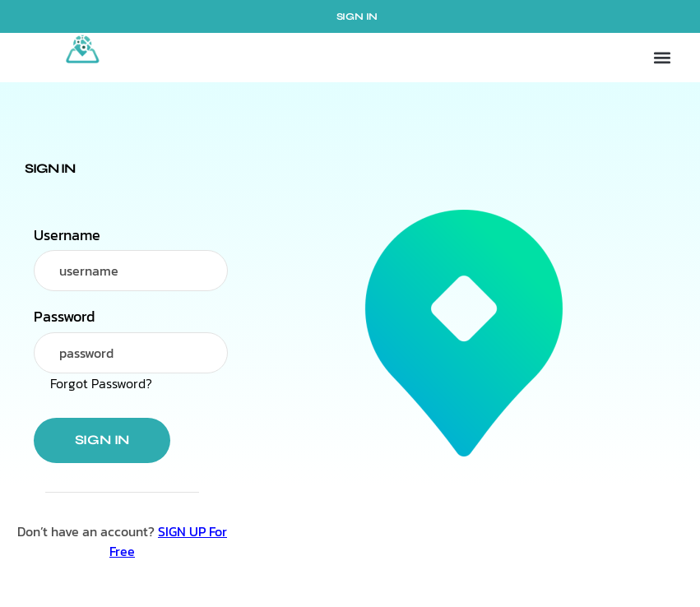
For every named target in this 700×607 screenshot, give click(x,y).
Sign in (102, 440)
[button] (662, 58)
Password (64, 317)
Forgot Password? (101, 383)
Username (67, 235)
